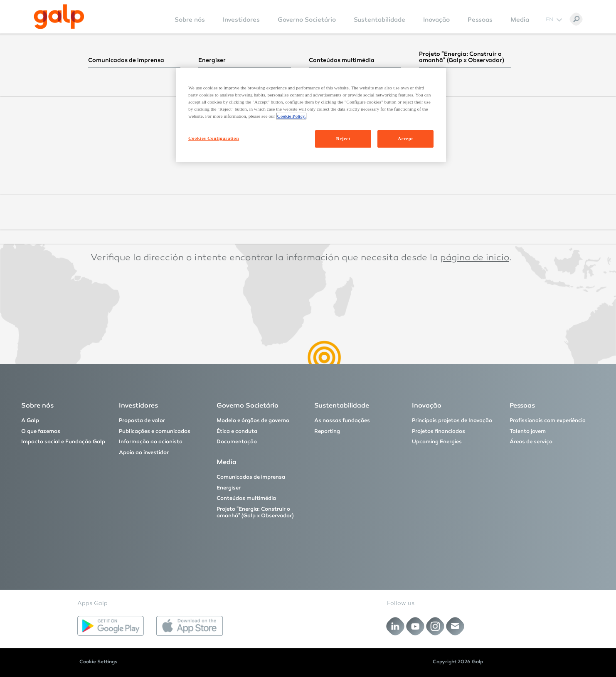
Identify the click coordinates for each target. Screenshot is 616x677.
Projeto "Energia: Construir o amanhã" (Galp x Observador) (255, 512)
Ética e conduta (237, 431)
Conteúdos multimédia (246, 498)
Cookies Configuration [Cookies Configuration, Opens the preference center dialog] (214, 138)
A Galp (30, 420)
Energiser (229, 488)
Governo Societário (307, 20)
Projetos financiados (439, 431)
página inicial (465, 132)
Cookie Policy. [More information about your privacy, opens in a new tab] (291, 116)
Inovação (436, 20)
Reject (343, 138)
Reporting (327, 431)
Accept (405, 138)
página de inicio (475, 258)
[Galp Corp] (59, 17)
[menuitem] (190, 25)
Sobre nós (190, 20)
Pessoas (480, 20)
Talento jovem (528, 431)
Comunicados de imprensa (251, 477)
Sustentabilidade (379, 20)
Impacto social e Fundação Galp (63, 442)
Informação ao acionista (151, 442)
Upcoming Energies (437, 442)
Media (520, 20)
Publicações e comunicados (155, 431)
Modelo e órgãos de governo (253, 420)
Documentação (237, 442)
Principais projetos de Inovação (452, 420)
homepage (451, 195)
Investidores (241, 20)
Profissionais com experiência (548, 420)
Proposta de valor (142, 420)
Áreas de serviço (531, 442)
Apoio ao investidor (144, 452)
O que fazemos (41, 431)
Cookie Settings (98, 662)
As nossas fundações (342, 420)
